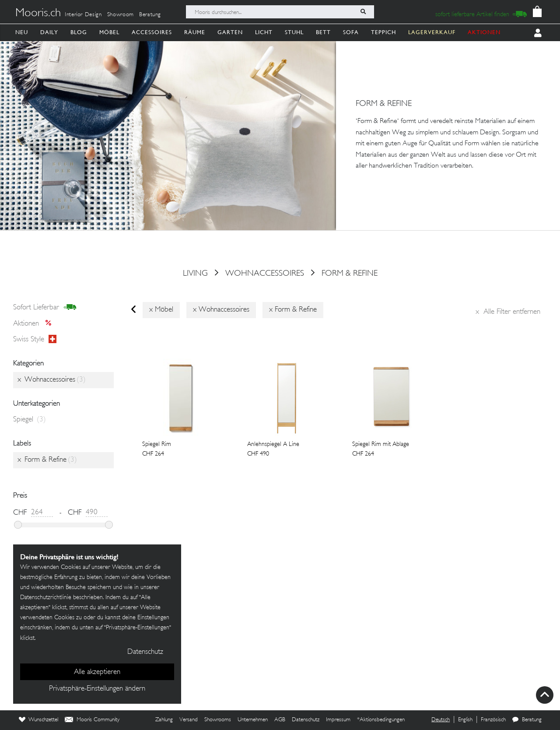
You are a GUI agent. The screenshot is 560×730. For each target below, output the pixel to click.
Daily (49, 32)
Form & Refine (350, 274)
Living (195, 274)
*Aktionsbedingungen (381, 720)
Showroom (121, 15)
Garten (230, 32)
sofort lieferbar (45, 308)
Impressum (338, 720)
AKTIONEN (484, 32)
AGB (280, 720)
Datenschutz (306, 720)
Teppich (383, 32)
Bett (323, 32)
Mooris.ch (38, 14)
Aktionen (35, 324)
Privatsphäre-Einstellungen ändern (97, 689)
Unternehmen (253, 720)
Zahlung (164, 720)
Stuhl (294, 32)
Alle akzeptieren (97, 672)
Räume (195, 32)
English (465, 720)
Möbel (109, 32)
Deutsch (441, 720)
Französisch (493, 720)
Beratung (150, 15)
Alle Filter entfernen (508, 312)
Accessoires (152, 32)
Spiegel (30, 420)
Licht (264, 32)
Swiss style (35, 340)
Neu (22, 32)
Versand (189, 720)
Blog (79, 32)
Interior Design (83, 15)
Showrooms (218, 720)
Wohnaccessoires (265, 274)
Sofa (351, 32)
